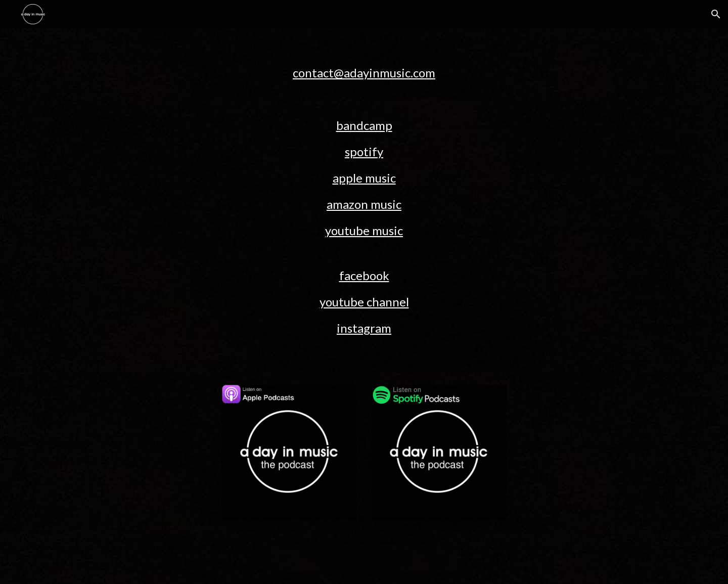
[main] (364, 64)
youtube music (364, 230)
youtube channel (364, 302)
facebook (364, 275)
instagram (364, 328)
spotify (364, 151)
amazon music (364, 204)
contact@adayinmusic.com (364, 73)
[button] (716, 14)
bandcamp (364, 125)
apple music (364, 178)
